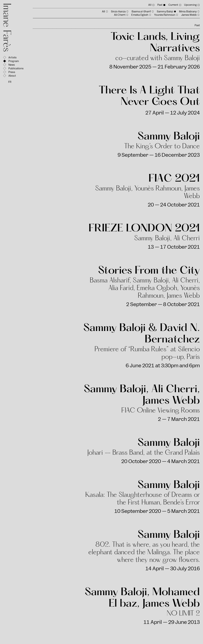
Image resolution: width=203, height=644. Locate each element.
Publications (16, 68)
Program (14, 61)
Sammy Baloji (165, 11)
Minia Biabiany (188, 11)
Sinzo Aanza (118, 11)
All (150, 5)
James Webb (189, 15)
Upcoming (190, 5)
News (12, 65)
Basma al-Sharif (141, 11)
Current (173, 5)
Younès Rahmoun (165, 15)
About (12, 76)
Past (160, 5)
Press (12, 72)
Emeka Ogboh (140, 15)
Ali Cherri (120, 15)
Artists (12, 57)
